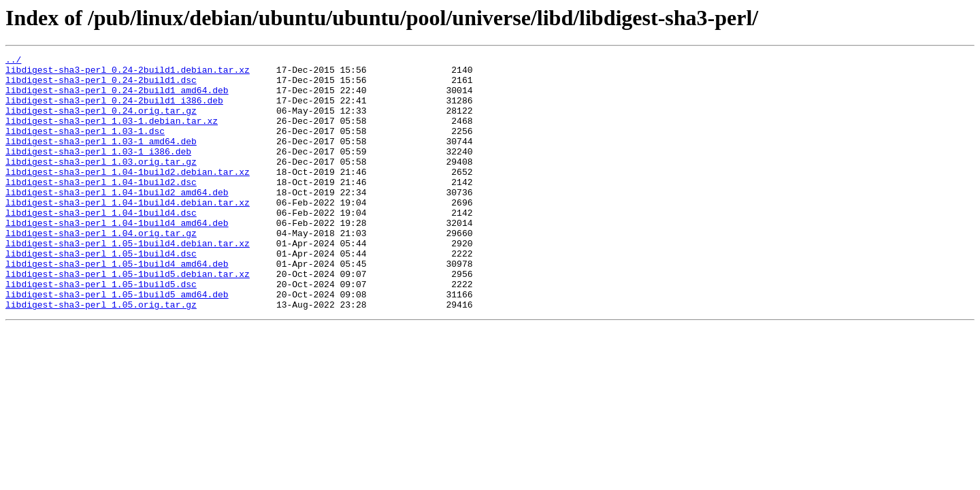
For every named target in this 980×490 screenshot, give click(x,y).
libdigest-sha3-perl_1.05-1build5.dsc (101, 331)
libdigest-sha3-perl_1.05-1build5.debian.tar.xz (128, 318)
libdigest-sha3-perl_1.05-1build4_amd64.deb (117, 306)
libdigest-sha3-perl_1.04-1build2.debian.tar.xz (128, 196)
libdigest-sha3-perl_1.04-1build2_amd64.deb (117, 220)
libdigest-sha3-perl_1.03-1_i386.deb (98, 171)
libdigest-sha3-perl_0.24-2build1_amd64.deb (117, 98)
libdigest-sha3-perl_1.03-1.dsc (85, 147)
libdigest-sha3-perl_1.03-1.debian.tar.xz (112, 135)
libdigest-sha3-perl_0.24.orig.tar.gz (101, 122)
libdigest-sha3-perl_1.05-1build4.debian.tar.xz (128, 282)
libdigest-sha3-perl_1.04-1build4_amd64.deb (117, 257)
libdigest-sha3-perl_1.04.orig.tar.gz (101, 269)
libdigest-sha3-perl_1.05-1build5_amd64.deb (117, 343)
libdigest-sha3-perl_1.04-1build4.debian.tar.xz (128, 233)
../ (13, 61)
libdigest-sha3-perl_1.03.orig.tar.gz (101, 184)
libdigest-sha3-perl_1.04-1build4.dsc (101, 245)
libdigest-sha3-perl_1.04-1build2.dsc (101, 208)
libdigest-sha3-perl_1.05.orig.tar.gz (101, 355)
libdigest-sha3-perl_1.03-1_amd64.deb (101, 159)
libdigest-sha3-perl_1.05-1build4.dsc (101, 294)
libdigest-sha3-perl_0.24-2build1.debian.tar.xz (128, 73)
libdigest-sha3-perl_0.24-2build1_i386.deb (114, 110)
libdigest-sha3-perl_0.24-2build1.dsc (101, 86)
